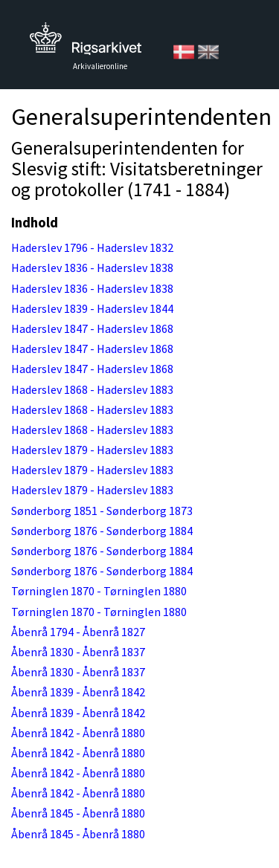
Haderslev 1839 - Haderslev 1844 (92, 308)
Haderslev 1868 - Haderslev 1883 (92, 389)
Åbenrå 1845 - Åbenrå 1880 (78, 813)
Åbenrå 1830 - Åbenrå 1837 (78, 652)
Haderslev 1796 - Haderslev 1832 (92, 247)
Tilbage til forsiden (86, 43)
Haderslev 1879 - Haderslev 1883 (92, 450)
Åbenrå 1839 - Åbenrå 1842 (78, 692)
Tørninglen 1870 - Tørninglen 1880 (99, 591)
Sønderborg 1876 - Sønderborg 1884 (102, 531)
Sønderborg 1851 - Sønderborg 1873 (102, 511)
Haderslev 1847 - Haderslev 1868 (92, 328)
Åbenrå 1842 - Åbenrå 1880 (78, 733)
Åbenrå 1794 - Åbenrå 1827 (78, 632)
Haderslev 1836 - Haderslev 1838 (92, 268)
